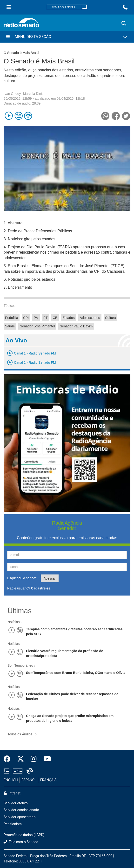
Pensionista (13, 824)
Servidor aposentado (20, 817)
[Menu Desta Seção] (67, 37)
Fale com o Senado (21, 842)
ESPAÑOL (29, 780)
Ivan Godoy (12, 94)
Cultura (111, 318)
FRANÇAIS (48, 780)
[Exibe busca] (124, 23)
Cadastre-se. (41, 588)
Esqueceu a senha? (22, 578)
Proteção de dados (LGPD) (24, 835)
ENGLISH (11, 780)
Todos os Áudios (23, 733)
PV (36, 318)
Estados (69, 318)
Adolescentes (90, 318)
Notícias (14, 622)
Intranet (12, 793)
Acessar (50, 578)
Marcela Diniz (33, 94)
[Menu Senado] (9, 7)
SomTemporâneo (20, 665)
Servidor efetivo (16, 803)
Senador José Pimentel (37, 326)
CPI (26, 318)
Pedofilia (12, 318)
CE (55, 318)
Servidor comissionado (21, 810)
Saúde (10, 326)
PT (46, 318)
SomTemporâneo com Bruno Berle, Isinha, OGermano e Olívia (76, 673)
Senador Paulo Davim (76, 326)
